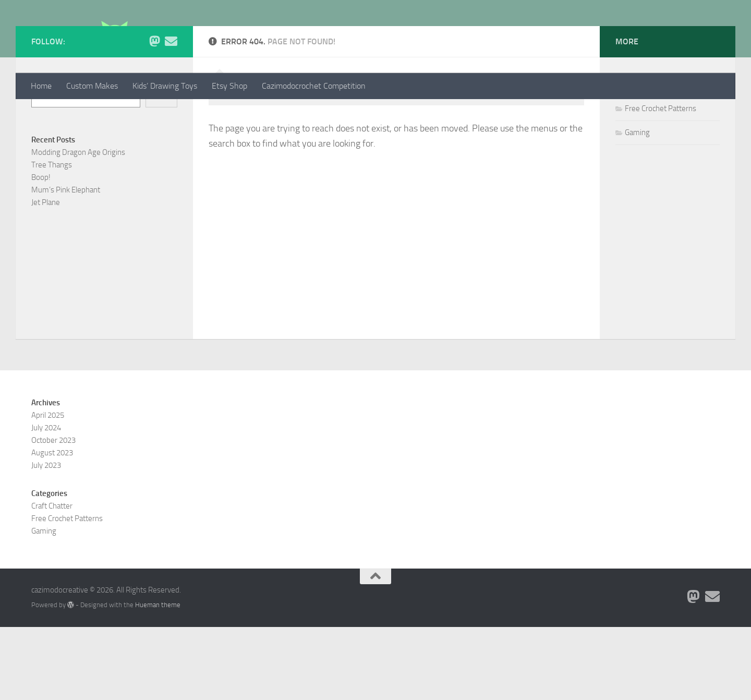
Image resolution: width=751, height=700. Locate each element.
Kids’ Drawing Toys (165, 86)
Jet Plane (46, 275)
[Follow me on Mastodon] (154, 114)
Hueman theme (158, 678)
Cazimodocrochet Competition (314, 86)
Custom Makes (92, 86)
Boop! (41, 250)
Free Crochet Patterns (661, 182)
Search (42, 152)
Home (41, 86)
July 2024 (46, 501)
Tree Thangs (52, 238)
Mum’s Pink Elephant (66, 263)
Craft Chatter (645, 158)
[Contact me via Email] (171, 114)
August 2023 (52, 526)
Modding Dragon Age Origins (78, 225)
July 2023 (46, 538)
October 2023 (53, 513)
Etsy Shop (229, 86)
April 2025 (48, 488)
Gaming (637, 206)
